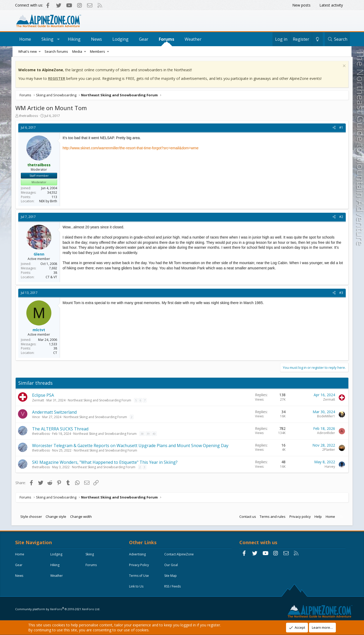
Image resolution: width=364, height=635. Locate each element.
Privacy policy (299, 517)
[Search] (336, 39)
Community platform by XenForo (58, 608)
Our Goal (172, 565)
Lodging (122, 39)
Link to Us (137, 587)
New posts (301, 5)
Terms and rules (272, 517)
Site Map (171, 576)
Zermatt (39, 400)
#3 (340, 293)
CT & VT (52, 277)
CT (56, 353)
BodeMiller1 (325, 416)
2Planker (328, 450)
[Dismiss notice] (342, 66)
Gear (145, 39)
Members (98, 51)
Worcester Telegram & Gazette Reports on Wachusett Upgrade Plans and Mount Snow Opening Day (131, 446)
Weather (194, 39)
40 (155, 434)
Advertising (138, 554)
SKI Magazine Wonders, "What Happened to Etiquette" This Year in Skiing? (106, 462)
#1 (340, 128)
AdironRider (325, 433)
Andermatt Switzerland (55, 412)
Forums (168, 39)
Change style (57, 517)
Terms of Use (139, 576)
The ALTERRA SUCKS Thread (61, 429)
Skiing (48, 39)
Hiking (75, 39)
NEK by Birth (49, 201)
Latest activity (331, 5)
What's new (28, 51)
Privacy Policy (139, 565)
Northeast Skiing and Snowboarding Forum (101, 400)
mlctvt (40, 330)
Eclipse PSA (44, 395)
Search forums (56, 51)
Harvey (329, 467)
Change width (82, 517)
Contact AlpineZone (180, 554)
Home (26, 39)
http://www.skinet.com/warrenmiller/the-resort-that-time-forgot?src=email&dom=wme (132, 148)
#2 (340, 217)
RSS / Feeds (173, 587)
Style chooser (32, 517)
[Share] (333, 128)
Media (77, 51)
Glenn (40, 254)
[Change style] (317, 39)
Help (317, 517)
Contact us (247, 517)
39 (149, 434)
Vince (37, 417)
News (98, 39)
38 (143, 434)
